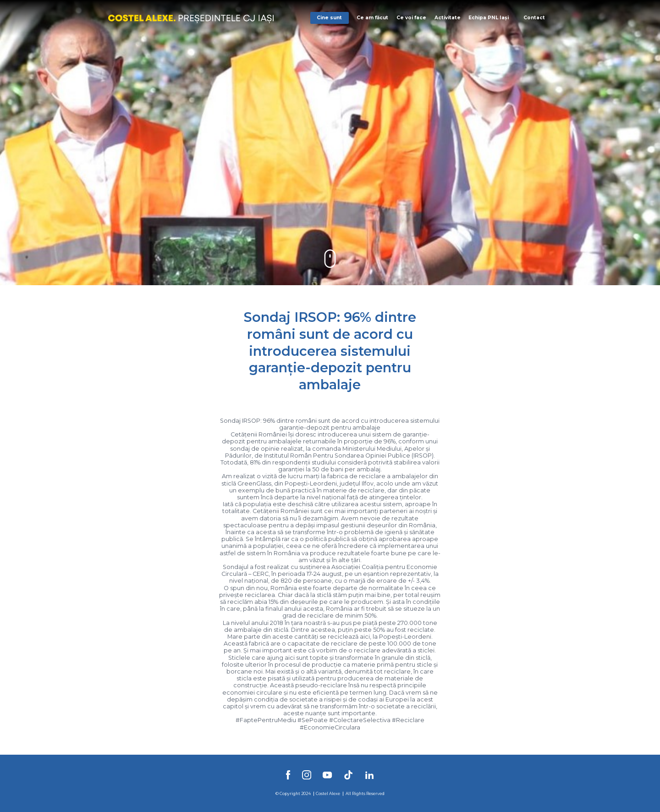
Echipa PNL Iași (489, 18)
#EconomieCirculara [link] (330, 727)
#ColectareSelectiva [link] (360, 720)
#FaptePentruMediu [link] (266, 720)
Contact (534, 18)
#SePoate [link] (313, 720)
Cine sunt (329, 18)
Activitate (448, 18)
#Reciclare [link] (408, 720)
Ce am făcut (372, 18)
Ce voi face (411, 18)
